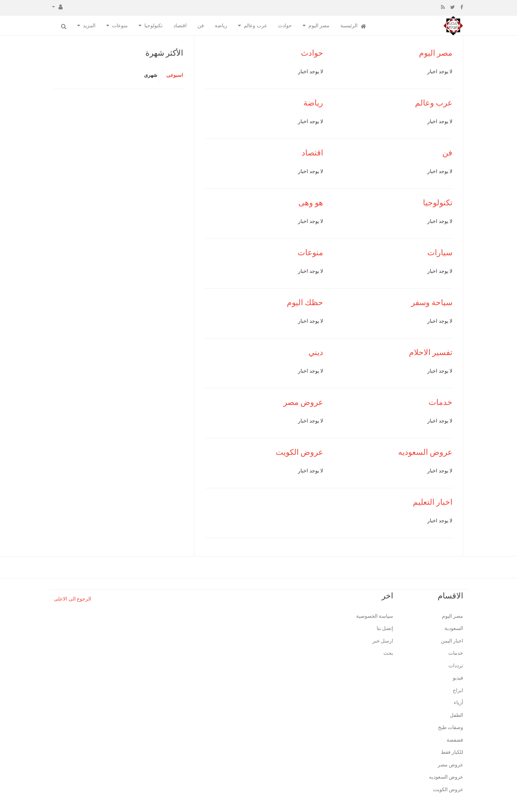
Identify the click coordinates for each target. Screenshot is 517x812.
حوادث (285, 26)
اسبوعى (175, 75)
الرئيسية (353, 26)
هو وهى (311, 203)
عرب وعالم (255, 26)
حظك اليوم (305, 302)
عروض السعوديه (425, 452)
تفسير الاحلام (431, 352)
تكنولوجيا (153, 26)
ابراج (458, 690)
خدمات (441, 402)
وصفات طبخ (451, 727)
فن (201, 26)
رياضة (221, 26)
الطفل (457, 715)
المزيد (89, 26)
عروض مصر (303, 402)
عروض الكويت (300, 452)
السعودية (454, 628)
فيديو (458, 678)
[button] (57, 6)
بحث (388, 653)
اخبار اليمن (452, 641)
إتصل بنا (385, 628)
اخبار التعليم (433, 502)
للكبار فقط (452, 752)
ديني (316, 352)
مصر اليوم (319, 26)
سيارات (440, 253)
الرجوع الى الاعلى (73, 599)
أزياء (458, 703)
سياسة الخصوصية (375, 616)
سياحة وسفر (432, 302)
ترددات (456, 666)
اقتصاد (180, 26)
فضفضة (455, 740)
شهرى (151, 75)
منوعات (120, 26)
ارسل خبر (383, 641)
